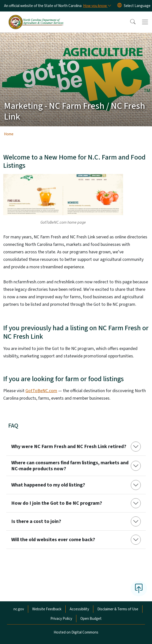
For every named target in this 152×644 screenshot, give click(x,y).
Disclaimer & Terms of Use (118, 609)
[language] (137, 6)
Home (9, 134)
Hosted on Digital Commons (76, 632)
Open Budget (91, 619)
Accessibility (79, 609)
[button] (130, 22)
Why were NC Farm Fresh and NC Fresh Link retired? (69, 447)
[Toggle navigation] (145, 22)
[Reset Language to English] (120, 6)
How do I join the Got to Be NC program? (57, 503)
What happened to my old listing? (48, 485)
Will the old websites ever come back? (53, 540)
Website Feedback (47, 609)
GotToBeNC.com (41, 391)
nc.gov (19, 609)
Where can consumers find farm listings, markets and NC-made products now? (70, 466)
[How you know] (97, 6)
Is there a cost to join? (36, 521)
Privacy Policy (61, 619)
